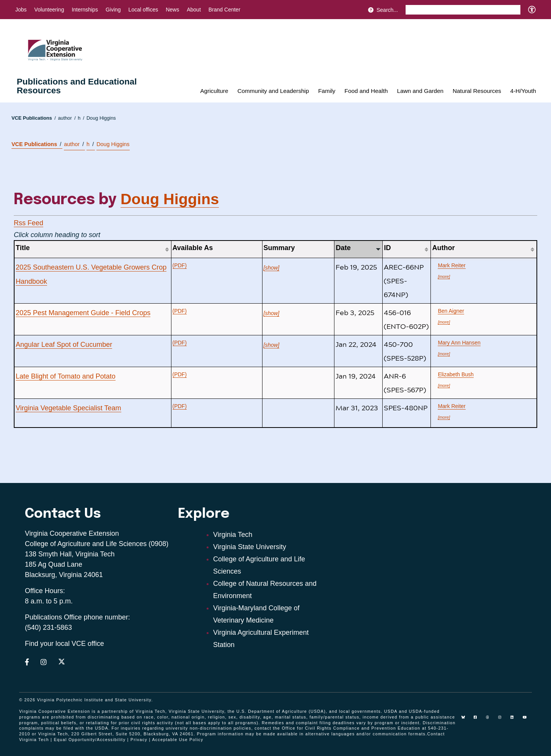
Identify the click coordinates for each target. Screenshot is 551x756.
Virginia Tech (233, 535)
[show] (272, 268)
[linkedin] (515, 720)
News (172, 10)
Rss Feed (29, 223)
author (67, 118)
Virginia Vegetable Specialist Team (68, 408)
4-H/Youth (523, 91)
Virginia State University (250, 547)
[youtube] (527, 720)
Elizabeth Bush (456, 374)
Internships (85, 10)
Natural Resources (477, 91)
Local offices (143, 10)
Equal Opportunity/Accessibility (90, 740)
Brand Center (224, 10)
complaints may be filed (46, 728)
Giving (113, 10)
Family (327, 91)
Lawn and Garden (420, 91)
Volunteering (49, 10)
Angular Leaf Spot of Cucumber (64, 345)
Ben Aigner (451, 311)
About (194, 10)
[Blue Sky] (466, 720)
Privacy (139, 740)
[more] (444, 276)
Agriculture (214, 91)
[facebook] (478, 720)
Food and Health (366, 91)
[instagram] (503, 720)
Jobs (21, 10)
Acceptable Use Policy (178, 740)
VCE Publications (34, 118)
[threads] (491, 720)
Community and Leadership (273, 91)
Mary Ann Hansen (459, 343)
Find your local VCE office (64, 644)
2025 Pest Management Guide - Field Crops (83, 313)
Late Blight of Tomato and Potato (66, 376)
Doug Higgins (101, 118)
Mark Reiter (452, 265)
